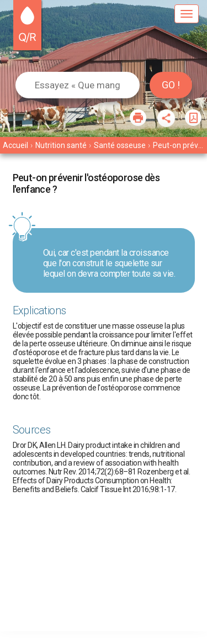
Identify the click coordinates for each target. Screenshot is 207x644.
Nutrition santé (61, 145)
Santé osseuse (120, 145)
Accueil (15, 145)
